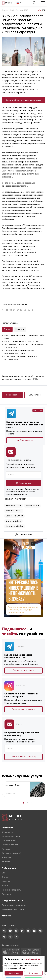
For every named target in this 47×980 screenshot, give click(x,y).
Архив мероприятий (11, 853)
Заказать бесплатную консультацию (24, 100)
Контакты (6, 862)
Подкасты (6, 894)
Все (4, 873)
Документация (9, 841)
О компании (8, 832)
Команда (6, 849)
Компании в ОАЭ (14, 511)
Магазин (7, 916)
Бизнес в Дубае (13, 521)
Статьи (7, 329)
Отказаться (33, 973)
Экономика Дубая (14, 516)
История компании (11, 836)
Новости (20, 329)
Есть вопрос (35, 395)
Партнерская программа (14, 905)
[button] (23, 803)
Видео (5, 886)
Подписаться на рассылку (23, 757)
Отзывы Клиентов (10, 845)
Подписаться (25, 440)
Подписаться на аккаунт (23, 709)
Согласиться (14, 973)
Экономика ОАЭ (14, 506)
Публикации (10, 868)
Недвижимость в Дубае (13, 910)
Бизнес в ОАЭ (32, 506)
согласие (10, 492)
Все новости (12, 395)
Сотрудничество (12, 900)
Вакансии (6, 858)
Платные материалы (12, 890)
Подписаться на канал (23, 670)
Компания (9, 827)
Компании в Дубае (15, 526)
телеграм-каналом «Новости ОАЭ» (21, 379)
